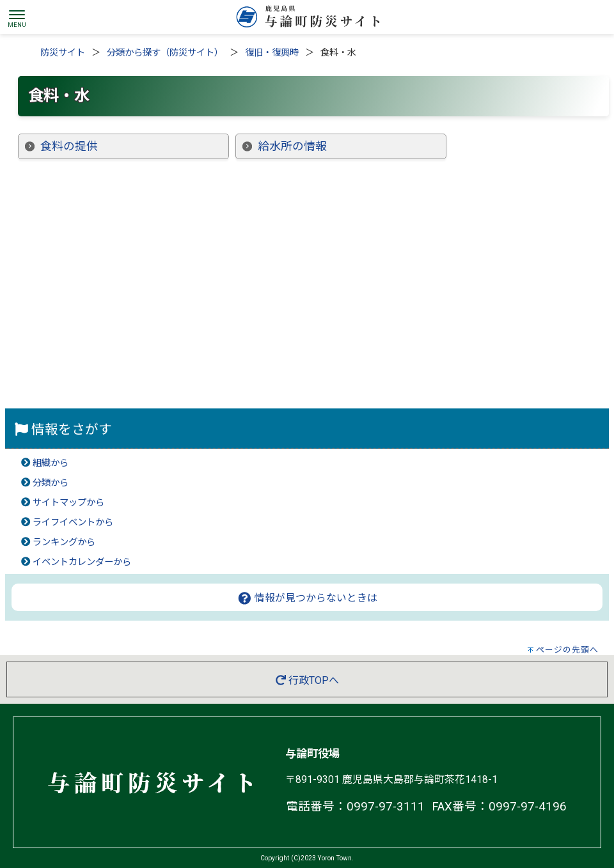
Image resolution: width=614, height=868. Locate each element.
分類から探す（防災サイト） (165, 53)
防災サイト (63, 53)
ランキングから (64, 542)
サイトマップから (68, 503)
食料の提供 (69, 146)
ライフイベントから (73, 523)
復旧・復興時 (272, 53)
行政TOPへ (307, 680)
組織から (51, 463)
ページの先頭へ (567, 650)
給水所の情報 (292, 146)
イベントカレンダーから (82, 562)
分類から (51, 483)
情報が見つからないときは (307, 598)
